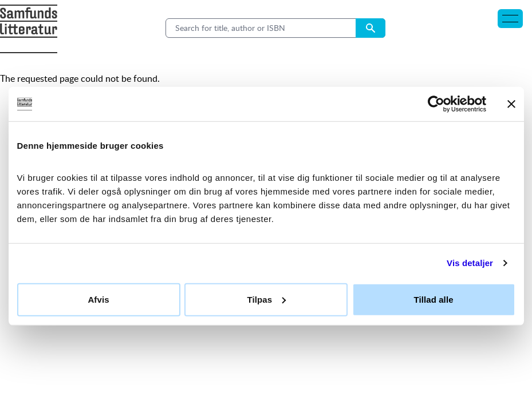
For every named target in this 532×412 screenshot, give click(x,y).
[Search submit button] (371, 28)
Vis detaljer (470, 263)
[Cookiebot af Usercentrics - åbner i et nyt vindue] (436, 104)
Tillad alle (433, 299)
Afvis (98, 299)
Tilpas (266, 299)
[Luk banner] (511, 104)
